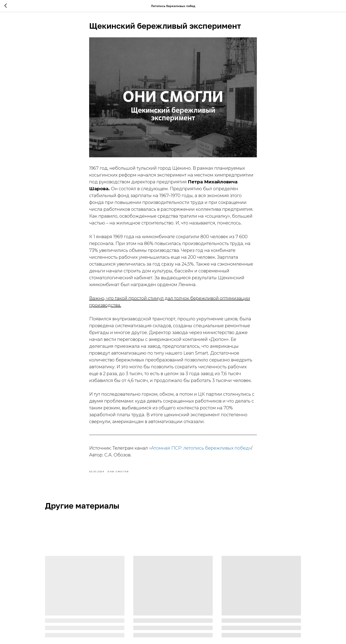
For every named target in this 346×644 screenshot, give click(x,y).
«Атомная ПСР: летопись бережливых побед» (200, 448)
